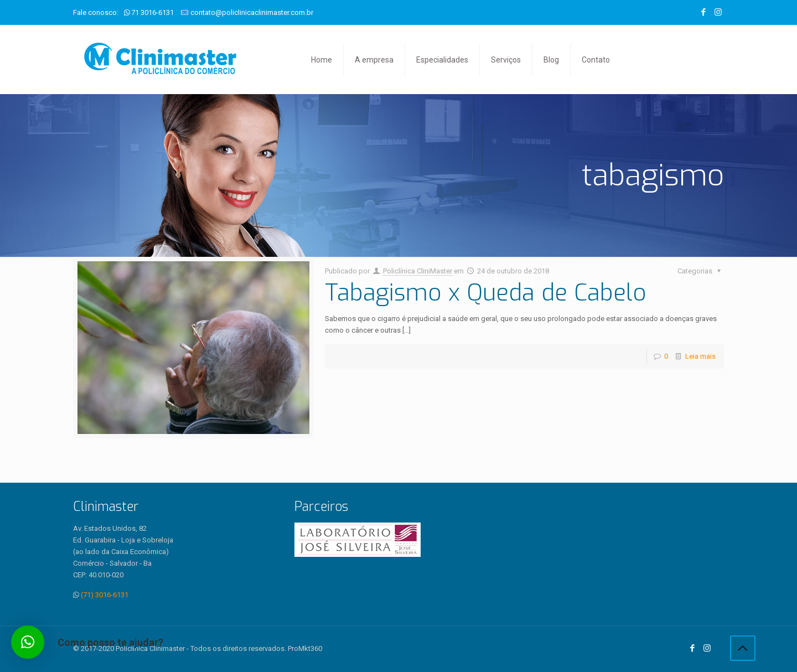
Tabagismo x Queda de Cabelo (486, 293)
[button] (28, 642)
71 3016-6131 (152, 12)
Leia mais (700, 356)
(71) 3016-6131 (105, 595)
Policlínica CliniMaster (418, 271)
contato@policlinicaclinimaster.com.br (252, 12)
